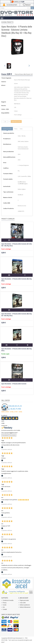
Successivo (13, 435)
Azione (16, 83)
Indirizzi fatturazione (25, 607)
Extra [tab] (21, 129)
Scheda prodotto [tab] (7, 129)
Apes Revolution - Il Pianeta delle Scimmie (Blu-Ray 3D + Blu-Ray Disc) (17, 315)
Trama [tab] (16, 129)
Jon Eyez (20, 96)
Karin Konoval (22, 94)
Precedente (5, 435)
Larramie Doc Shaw (24, 98)
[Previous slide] (5, 66)
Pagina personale (24, 600)
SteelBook (20, 195)
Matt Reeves (17, 104)
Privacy (5, 603)
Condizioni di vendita (8, 600)
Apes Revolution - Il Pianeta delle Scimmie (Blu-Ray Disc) (17, 280)
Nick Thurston (22, 93)
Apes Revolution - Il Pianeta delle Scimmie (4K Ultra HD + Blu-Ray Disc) (17, 245)
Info (4, 607)
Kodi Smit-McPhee (23, 91)
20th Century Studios (23, 141)
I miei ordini (23, 603)
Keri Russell (21, 89)
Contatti (5, 609)
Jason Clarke (23, 87)
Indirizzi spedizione (25, 605)
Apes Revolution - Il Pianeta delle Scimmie (14, 384)
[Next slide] (29, 66)
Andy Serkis (17, 87)
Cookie (5, 605)
